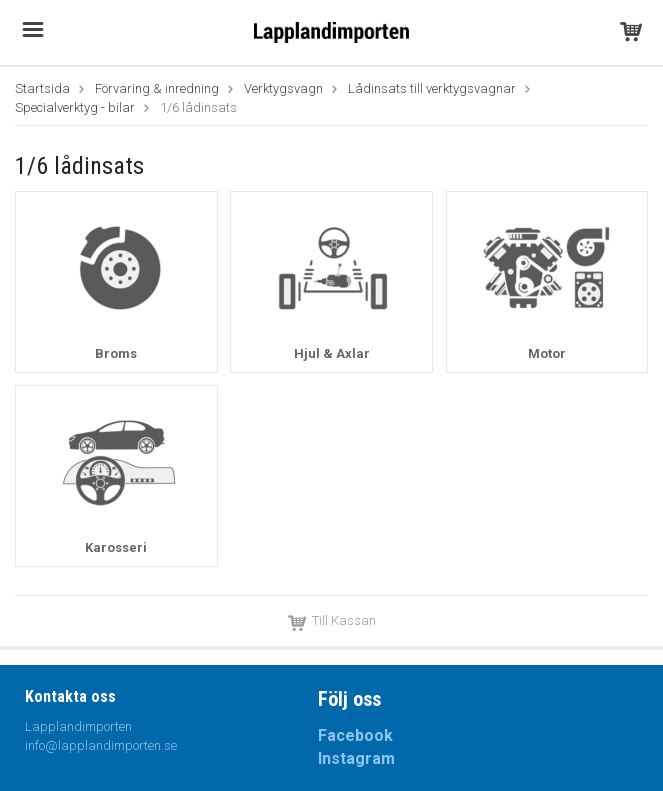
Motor (547, 353)
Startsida (42, 88)
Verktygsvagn (283, 88)
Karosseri (116, 547)
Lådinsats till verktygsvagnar (432, 88)
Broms (116, 353)
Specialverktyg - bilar (75, 107)
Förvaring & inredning (157, 88)
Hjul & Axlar (332, 353)
